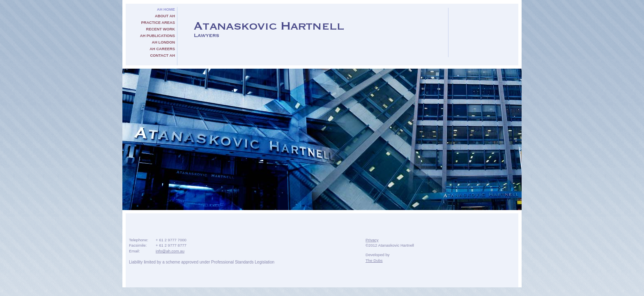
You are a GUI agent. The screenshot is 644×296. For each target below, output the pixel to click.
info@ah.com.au (170, 251)
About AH (165, 16)
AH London (163, 42)
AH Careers (162, 49)
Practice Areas (158, 23)
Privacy (372, 240)
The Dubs (374, 260)
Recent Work (161, 29)
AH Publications (158, 36)
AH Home (166, 9)
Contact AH (162, 55)
